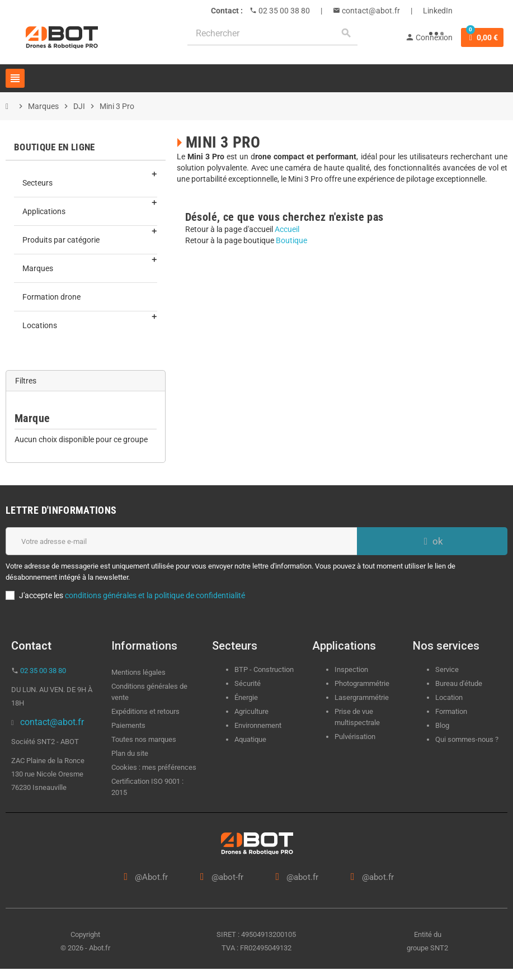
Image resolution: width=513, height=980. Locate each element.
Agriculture (251, 711)
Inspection (351, 669)
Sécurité (248, 683)
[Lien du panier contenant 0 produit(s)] (482, 37)
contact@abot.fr (370, 11)
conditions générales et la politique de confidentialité (155, 595)
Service (448, 669)
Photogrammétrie (362, 683)
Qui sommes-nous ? (467, 739)
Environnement (258, 725)
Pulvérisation (355, 737)
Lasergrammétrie (362, 697)
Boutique (291, 240)
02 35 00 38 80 (283, 11)
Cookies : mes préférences (154, 767)
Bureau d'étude (459, 683)
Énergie (246, 697)
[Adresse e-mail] (181, 541)
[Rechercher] (272, 33)
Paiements (128, 725)
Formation (451, 711)
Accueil (287, 229)
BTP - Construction (264, 669)
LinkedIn (438, 11)
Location (449, 697)
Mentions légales (138, 672)
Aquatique (250, 739)
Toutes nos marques (144, 739)
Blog (442, 725)
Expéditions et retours (145, 711)
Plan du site (130, 753)
